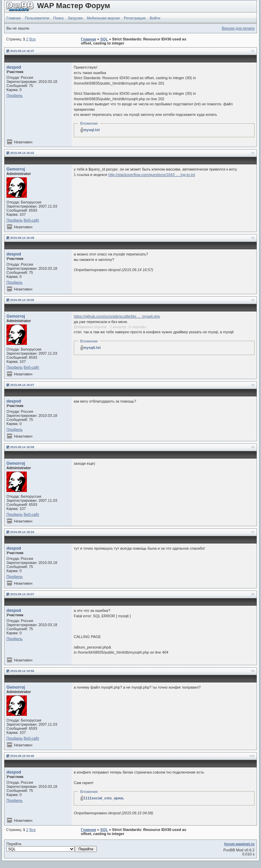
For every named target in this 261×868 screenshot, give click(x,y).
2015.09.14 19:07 (22, 594)
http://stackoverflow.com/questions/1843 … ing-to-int (152, 175)
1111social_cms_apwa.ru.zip (109, 798)
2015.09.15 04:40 (22, 756)
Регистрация (135, 18)
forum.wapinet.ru (239, 844)
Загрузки (75, 18)
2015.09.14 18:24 (22, 532)
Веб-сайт (32, 220)
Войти (155, 18)
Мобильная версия (103, 18)
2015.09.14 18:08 (22, 447)
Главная (14, 18)
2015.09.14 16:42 (22, 153)
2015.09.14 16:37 (22, 51)
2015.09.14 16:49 (22, 238)
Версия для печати (238, 28)
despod (14, 67)
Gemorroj (16, 169)
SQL (104, 39)
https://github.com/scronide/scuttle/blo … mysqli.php (117, 316)
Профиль (15, 95)
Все (32, 39)
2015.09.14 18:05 (22, 300)
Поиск (58, 18)
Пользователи (37, 18)
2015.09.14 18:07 (22, 385)
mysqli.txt (92, 348)
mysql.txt (91, 130)
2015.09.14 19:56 (22, 671)
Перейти (52, 847)
